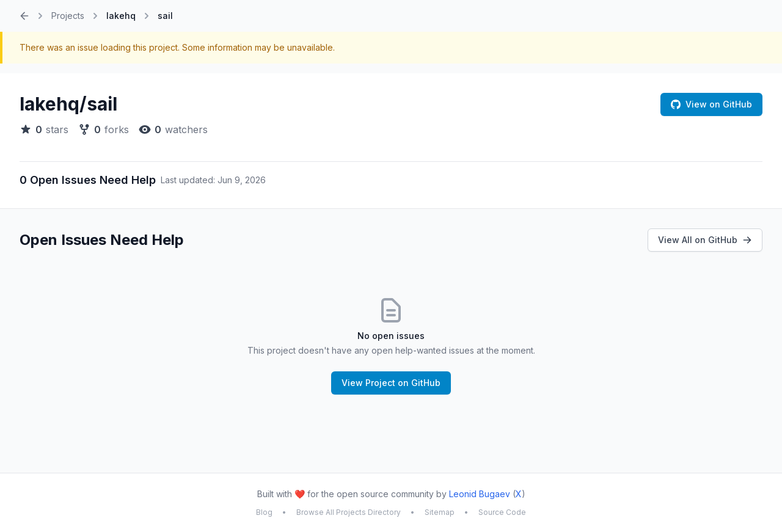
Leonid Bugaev (480, 494)
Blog (264, 512)
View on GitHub (711, 104)
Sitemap (440, 512)
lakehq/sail (68, 104)
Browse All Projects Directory (349, 512)
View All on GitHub (705, 240)
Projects (68, 16)
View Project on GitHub (391, 383)
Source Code (502, 512)
